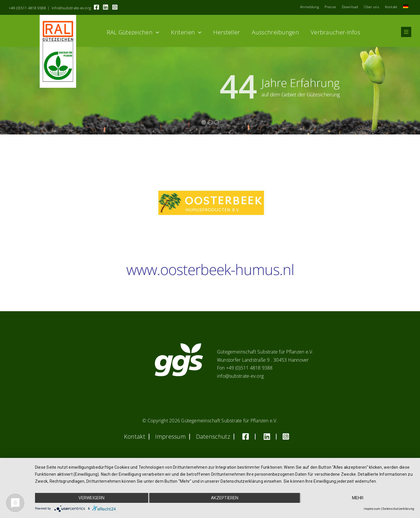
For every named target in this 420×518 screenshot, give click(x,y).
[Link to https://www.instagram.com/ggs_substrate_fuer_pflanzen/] (115, 7)
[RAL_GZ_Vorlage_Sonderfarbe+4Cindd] (58, 17)
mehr (358, 498)
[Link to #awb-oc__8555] (406, 32)
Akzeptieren (225, 498)
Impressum (372, 509)
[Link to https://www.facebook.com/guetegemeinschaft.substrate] (97, 7)
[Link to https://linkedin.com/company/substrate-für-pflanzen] (106, 7)
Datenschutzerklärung (398, 509)
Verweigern (91, 498)
